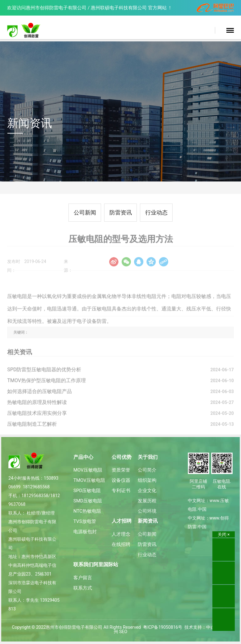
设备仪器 (121, 480)
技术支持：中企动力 (204, 627)
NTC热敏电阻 (87, 511)
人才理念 (121, 534)
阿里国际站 (106, 564)
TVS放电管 (85, 521)
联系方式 (83, 588)
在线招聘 (121, 544)
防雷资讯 (121, 212)
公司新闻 (85, 212)
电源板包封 (85, 532)
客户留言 (83, 578)
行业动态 (156, 212)
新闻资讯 (148, 521)
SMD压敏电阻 (88, 501)
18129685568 (36, 487)
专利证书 (121, 491)
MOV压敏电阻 (88, 470)
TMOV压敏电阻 (89, 480)
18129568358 (35, 496)
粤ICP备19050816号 (163, 627)
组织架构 (147, 480)
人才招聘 (122, 521)
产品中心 (83, 457)
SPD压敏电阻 (87, 491)
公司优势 (122, 457)
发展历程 (147, 501)
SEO (123, 632)
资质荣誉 (121, 470)
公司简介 (147, 470)
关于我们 (148, 457)
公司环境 (147, 511)
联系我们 (83, 564)
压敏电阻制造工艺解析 (32, 428)
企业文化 (147, 491)
